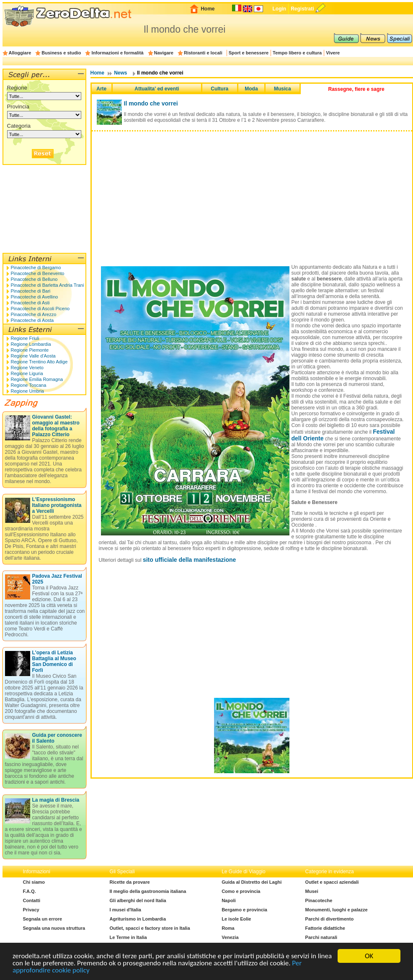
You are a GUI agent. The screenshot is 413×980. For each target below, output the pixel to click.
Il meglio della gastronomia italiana (148, 891)
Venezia (230, 937)
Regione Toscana (29, 385)
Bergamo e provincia (244, 910)
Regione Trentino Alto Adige (39, 362)
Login (279, 9)
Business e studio (61, 53)
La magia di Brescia (56, 800)
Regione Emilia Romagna (37, 379)
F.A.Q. (30, 891)
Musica (283, 89)
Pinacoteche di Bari (31, 291)
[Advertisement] (252, 192)
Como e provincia (241, 891)
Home (208, 9)
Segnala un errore (43, 919)
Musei (312, 891)
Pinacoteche (319, 900)
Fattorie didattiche (325, 928)
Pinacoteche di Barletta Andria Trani (48, 285)
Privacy (31, 910)
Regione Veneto (27, 368)
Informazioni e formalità (117, 53)
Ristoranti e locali (203, 53)
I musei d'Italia (125, 910)
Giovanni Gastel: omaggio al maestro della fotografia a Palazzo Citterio (56, 426)
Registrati (302, 9)
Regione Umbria (27, 391)
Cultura (219, 89)
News (120, 73)
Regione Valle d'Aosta (33, 356)
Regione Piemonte (30, 350)
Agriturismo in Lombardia (138, 919)
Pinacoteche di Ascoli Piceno (40, 309)
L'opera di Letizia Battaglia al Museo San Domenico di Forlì (54, 661)
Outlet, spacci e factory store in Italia (150, 928)
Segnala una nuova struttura (54, 928)
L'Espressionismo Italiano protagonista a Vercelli (57, 505)
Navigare (164, 53)
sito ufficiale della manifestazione (190, 560)
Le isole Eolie (236, 919)
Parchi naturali (321, 937)
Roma (228, 928)
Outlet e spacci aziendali (332, 882)
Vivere (333, 53)
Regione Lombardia (31, 344)
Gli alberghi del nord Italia (138, 900)
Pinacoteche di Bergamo (36, 268)
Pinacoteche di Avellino (35, 297)
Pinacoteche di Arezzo (34, 314)
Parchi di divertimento (330, 919)
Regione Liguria (27, 373)
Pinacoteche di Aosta (32, 320)
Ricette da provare (130, 882)
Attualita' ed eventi (157, 89)
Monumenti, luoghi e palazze (337, 910)
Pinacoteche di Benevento (38, 273)
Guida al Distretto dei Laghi (252, 882)
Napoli (229, 900)
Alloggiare (20, 53)
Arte (101, 89)
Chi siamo (34, 882)
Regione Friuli (25, 338)
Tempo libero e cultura (297, 53)
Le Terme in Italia (128, 937)
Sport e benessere (249, 53)
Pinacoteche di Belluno (34, 279)
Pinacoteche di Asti (30, 303)
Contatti (32, 900)
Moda (251, 89)
